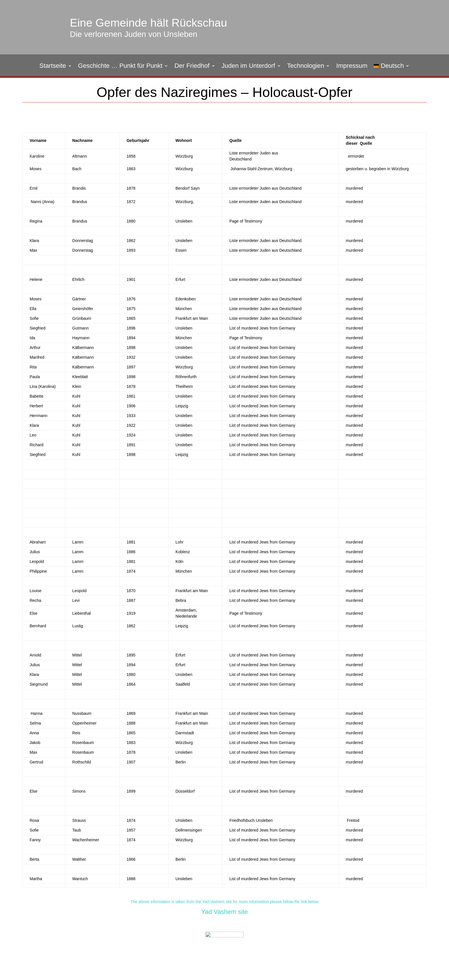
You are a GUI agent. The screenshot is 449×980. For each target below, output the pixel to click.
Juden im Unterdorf (248, 67)
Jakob (35, 743)
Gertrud (36, 762)
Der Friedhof (192, 67)
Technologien (306, 67)
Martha (36, 879)
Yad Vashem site (224, 912)
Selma (35, 723)
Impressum (352, 67)
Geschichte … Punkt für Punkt (120, 67)
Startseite (53, 67)
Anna (34, 733)
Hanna (36, 713)
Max (33, 752)
